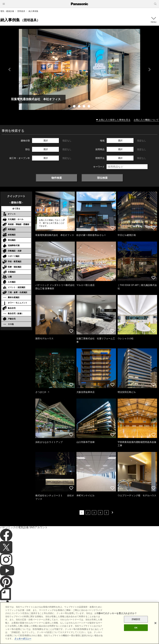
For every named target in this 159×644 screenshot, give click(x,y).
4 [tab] (84, 107)
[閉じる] (155, 628)
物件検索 (57, 178)
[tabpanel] (79, 69)
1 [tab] (70, 107)
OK (136, 632)
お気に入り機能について (146, 120)
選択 (46, 141)
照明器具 (21, 11)
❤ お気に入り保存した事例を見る (113, 120)
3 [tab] (79, 107)
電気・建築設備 (7, 11)
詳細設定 (136, 624)
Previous (9, 69)
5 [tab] (89, 107)
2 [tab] (75, 107)
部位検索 (102, 178)
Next (150, 69)
